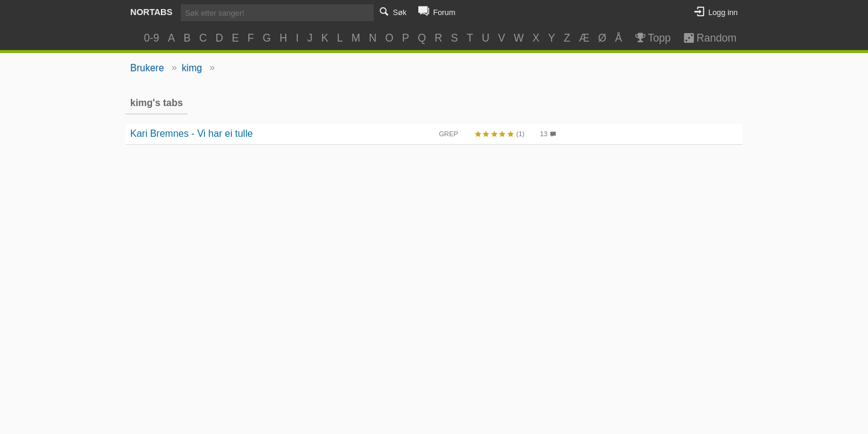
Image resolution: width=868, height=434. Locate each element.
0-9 (152, 38)
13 (544, 134)
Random (704, 38)
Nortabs (151, 12)
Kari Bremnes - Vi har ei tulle (191, 134)
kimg (192, 68)
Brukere (147, 68)
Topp (652, 38)
